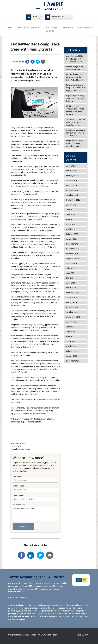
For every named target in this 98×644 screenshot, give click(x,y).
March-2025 (71, 229)
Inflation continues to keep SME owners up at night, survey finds (76, 88)
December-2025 (73, 185)
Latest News (67, 28)
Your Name (36, 479)
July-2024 (70, 268)
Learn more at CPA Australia (18, 597)
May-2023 (70, 336)
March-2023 (71, 346)
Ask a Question (36, 512)
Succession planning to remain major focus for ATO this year (76, 133)
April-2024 (71, 283)
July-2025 (70, 210)
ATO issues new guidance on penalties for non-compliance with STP (75, 110)
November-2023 (73, 307)
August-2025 (72, 205)
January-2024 (72, 297)
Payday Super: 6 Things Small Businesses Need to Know (76, 98)
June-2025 (71, 215)
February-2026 (72, 176)
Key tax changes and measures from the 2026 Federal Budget (75, 77)
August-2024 (72, 263)
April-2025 (71, 224)
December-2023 (73, 302)
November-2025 (73, 190)
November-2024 (73, 249)
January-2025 (72, 239)
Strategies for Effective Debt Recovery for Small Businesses (76, 122)
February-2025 (72, 234)
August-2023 (72, 322)
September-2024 (73, 258)
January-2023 (72, 356)
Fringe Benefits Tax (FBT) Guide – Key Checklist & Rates (74, 143)
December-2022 (73, 361)
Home (9, 28)
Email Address (36, 488)
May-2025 (70, 219)
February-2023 (72, 351)
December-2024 (73, 244)
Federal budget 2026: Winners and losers (75, 68)
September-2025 (73, 200)
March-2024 (71, 288)
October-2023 (72, 312)
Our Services (51, 28)
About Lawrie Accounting (29, 28)
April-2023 (71, 341)
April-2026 (71, 166)
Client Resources (86, 28)
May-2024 (70, 278)
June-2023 (71, 332)
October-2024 (72, 254)
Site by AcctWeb (83, 635)
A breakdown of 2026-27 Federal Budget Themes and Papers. (75, 59)
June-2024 (71, 273)
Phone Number (36, 498)
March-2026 (71, 171)
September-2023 (73, 317)
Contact (50, 31)
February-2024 (72, 293)
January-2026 (72, 180)
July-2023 (70, 327)
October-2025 (72, 195)
